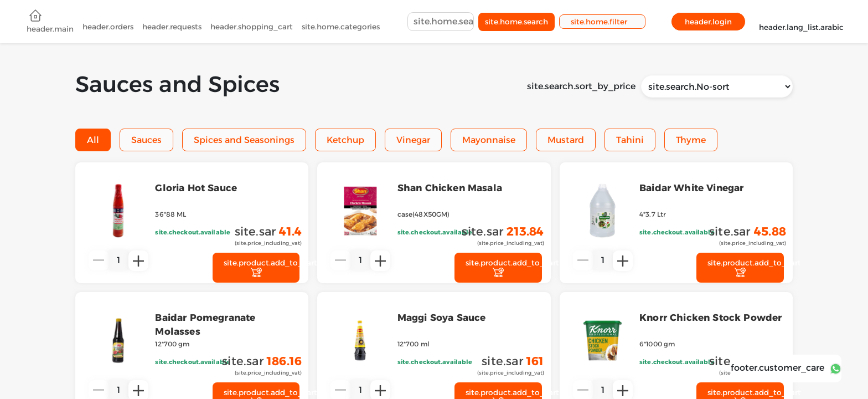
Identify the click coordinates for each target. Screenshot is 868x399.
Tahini (630, 140)
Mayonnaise (489, 140)
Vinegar (413, 140)
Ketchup (345, 140)
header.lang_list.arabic (801, 22)
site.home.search (516, 23)
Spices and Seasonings (244, 140)
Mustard (566, 140)
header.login (708, 23)
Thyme (691, 140)
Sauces (146, 140)
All (93, 140)
